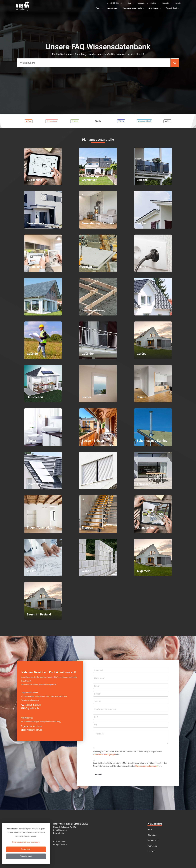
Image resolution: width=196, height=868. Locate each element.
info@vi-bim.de (30, 708)
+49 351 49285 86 (32, 726)
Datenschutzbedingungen (104, 755)
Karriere (153, 3)
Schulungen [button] (154, 8)
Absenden (98, 775)
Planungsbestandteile (132, 8)
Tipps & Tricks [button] (172, 8)
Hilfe (150, 829)
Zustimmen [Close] (26, 849)
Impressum (152, 846)
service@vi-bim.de (32, 730)
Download (152, 835)
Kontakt (178, 3)
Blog (129, 3)
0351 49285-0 (59, 842)
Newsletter (165, 3)
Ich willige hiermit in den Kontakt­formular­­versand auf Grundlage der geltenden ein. (127, 753)
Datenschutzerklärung (21, 842)
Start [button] (98, 8)
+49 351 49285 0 (31, 705)
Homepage (141, 3)
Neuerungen (112, 8)
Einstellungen (26, 856)
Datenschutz (153, 840)
